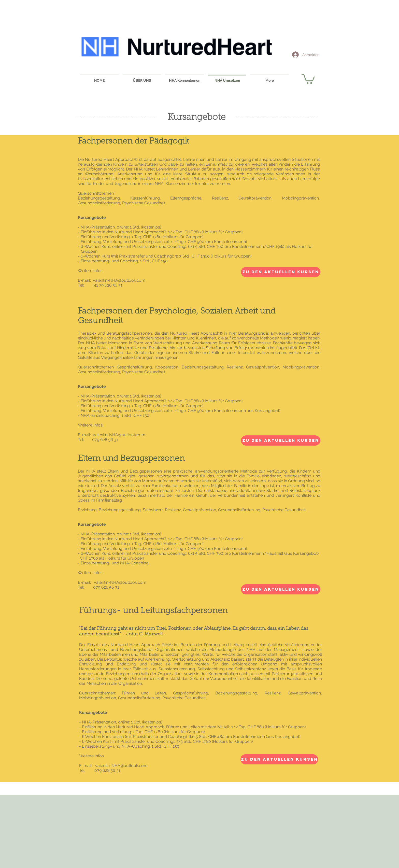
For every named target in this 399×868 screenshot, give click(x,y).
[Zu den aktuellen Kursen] (281, 272)
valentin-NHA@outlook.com (119, 280)
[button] (308, 78)
